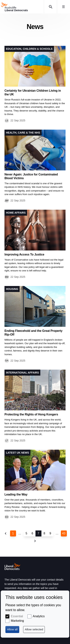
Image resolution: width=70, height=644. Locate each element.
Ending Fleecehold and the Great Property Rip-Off (33, 333)
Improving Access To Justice (24, 254)
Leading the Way (16, 494)
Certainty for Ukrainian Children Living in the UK (33, 92)
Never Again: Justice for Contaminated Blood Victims (31, 176)
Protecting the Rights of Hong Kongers (31, 414)
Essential (17, 616)
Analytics (39, 616)
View (35, 84)
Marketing (17, 621)
